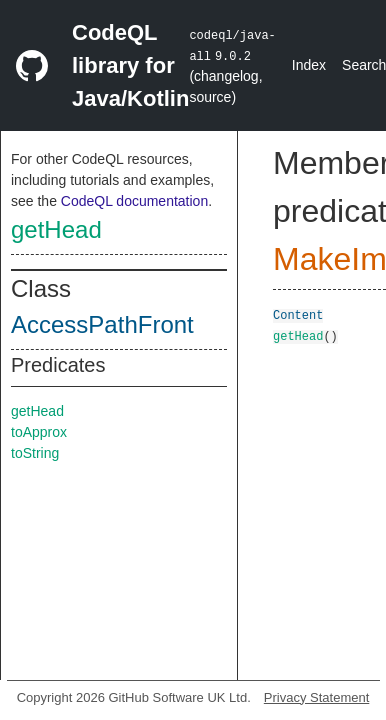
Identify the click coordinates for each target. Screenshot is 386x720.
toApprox (39, 432)
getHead (56, 229)
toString (35, 453)
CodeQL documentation (134, 201)
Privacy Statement (317, 697)
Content (298, 314)
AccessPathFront (102, 324)
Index (309, 65)
